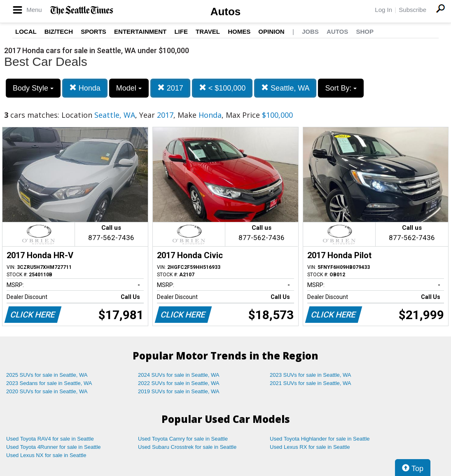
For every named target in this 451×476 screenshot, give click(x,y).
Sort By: (341, 88)
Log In (383, 10)
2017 (170, 88)
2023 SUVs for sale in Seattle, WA (311, 375)
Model (129, 88)
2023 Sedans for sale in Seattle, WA (49, 383)
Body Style (33, 88)
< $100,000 (222, 88)
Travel (208, 31)
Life (181, 31)
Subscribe (412, 10)
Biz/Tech (59, 31)
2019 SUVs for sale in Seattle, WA (179, 391)
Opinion (271, 31)
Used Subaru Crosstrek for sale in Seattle (187, 447)
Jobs (310, 31)
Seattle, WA (285, 88)
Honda (85, 88)
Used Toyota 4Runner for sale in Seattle (54, 447)
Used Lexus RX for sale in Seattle (310, 447)
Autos (226, 12)
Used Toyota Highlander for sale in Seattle (320, 439)
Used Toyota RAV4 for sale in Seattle (50, 439)
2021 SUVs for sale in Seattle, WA (311, 383)
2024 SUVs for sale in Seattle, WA (179, 375)
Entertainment (140, 31)
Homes (239, 31)
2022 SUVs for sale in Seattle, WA (179, 383)
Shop (365, 31)
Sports (93, 31)
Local (26, 31)
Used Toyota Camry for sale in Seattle (183, 439)
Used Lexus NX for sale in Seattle (46, 455)
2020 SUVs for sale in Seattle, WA (47, 391)
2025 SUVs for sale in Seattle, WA (47, 375)
